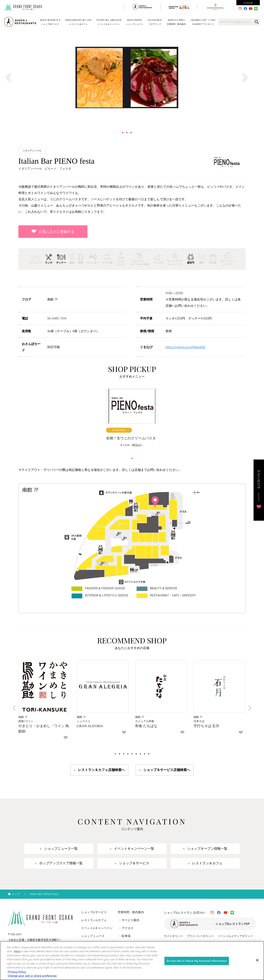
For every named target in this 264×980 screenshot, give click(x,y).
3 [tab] (131, 133)
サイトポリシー (174, 936)
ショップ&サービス (94, 912)
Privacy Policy (17, 975)
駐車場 (126, 936)
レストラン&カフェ (94, 920)
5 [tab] (132, 754)
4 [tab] (128, 754)
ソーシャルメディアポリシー (235, 936)
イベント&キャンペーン (97, 928)
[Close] (257, 964)
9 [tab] (149, 754)
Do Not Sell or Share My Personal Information (197, 965)
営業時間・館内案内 (131, 912)
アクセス (128, 928)
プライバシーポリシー (200, 936)
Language (248, 3)
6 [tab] (136, 754)
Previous (9, 77)
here (17, 955)
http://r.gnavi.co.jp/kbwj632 (185, 347)
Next (244, 77)
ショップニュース (93, 936)
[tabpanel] (127, 77)
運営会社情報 (227, 943)
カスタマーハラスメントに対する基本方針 (190, 943)
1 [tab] (123, 133)
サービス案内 (131, 920)
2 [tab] (127, 133)
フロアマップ (131, 944)
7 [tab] (140, 754)
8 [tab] (145, 754)
